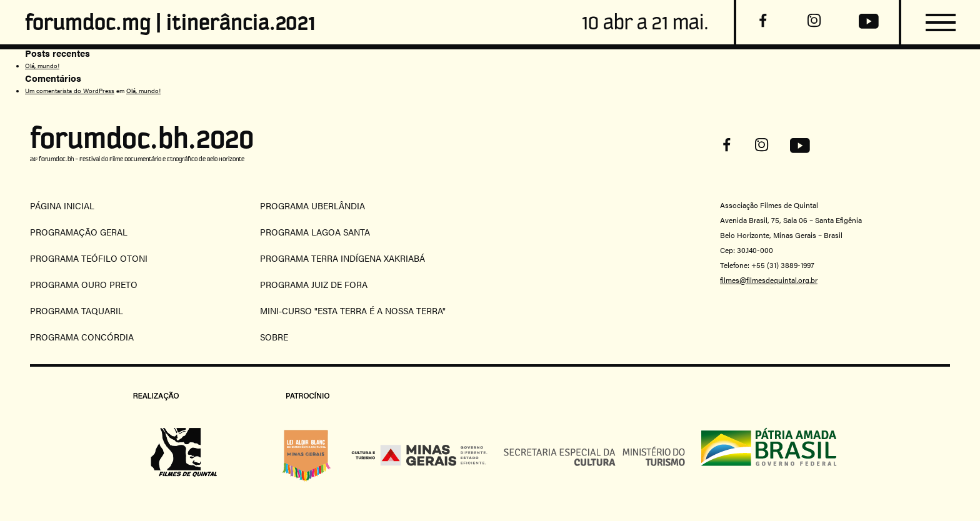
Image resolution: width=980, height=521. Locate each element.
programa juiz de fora (314, 284)
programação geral (79, 232)
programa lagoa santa (315, 232)
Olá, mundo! (42, 66)
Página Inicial (62, 206)
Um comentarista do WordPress (70, 91)
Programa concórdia (82, 337)
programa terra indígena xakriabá (342, 258)
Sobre (274, 337)
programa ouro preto (84, 284)
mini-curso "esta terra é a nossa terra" (353, 310)
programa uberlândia (312, 206)
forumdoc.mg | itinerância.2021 (170, 22)
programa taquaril (77, 310)
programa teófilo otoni (89, 258)
